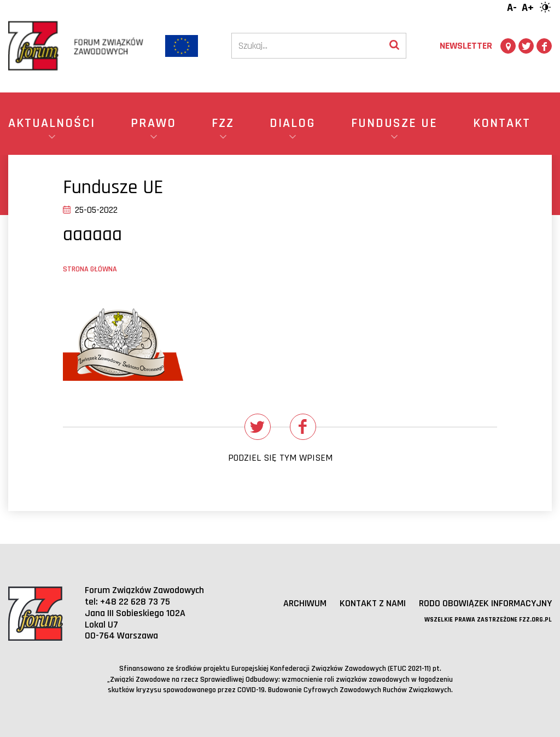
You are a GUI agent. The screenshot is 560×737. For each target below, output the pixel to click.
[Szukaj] (307, 46)
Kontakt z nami (373, 603)
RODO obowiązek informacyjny (485, 603)
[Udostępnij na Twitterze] (258, 427)
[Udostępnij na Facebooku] (303, 427)
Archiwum (305, 603)
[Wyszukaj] (394, 46)
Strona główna (90, 269)
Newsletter (466, 46)
